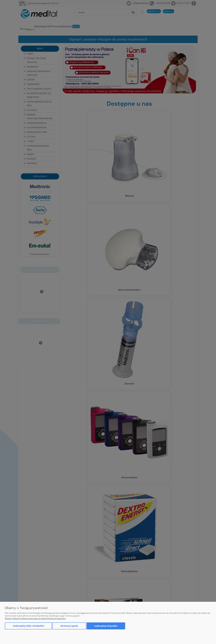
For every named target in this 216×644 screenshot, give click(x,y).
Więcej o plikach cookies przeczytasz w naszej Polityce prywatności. (35, 619)
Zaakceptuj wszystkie (106, 626)
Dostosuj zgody (69, 626)
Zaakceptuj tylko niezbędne (28, 626)
